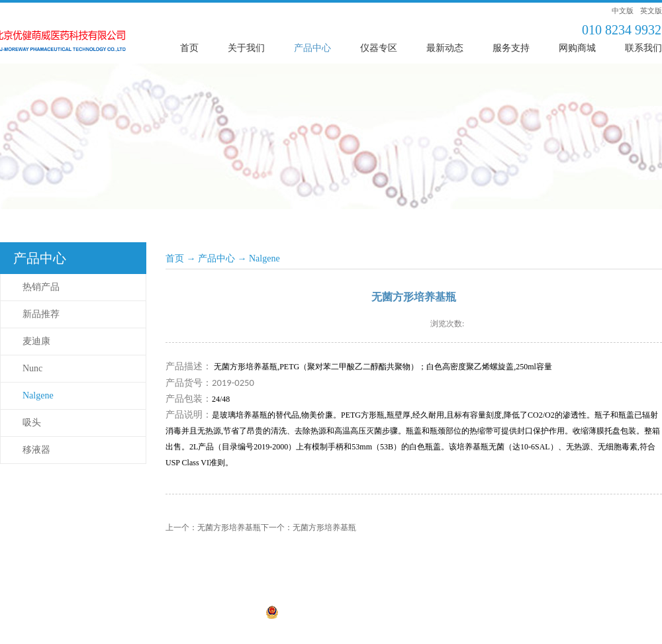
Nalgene (264, 258)
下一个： (308, 528)
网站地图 (406, 614)
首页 (189, 48)
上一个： (213, 528)
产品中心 (216, 258)
